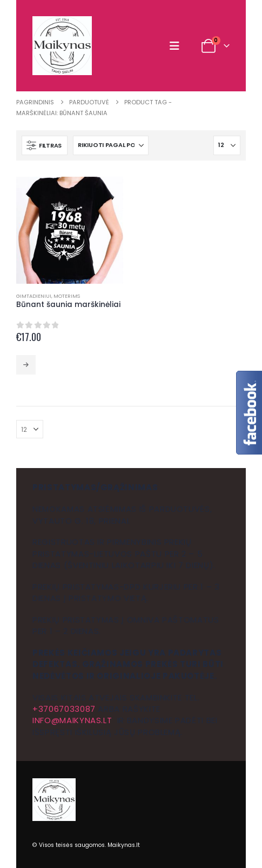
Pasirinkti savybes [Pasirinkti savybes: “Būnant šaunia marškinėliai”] (26, 365)
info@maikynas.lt (72, 720)
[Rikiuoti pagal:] (111, 145)
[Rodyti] (227, 145)
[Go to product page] (70, 230)
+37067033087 (64, 709)
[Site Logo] (62, 46)
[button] (177, 46)
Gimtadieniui (34, 296)
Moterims (67, 296)
